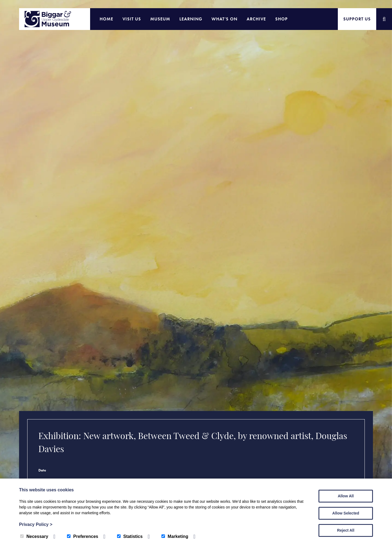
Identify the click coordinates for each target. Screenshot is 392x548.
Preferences (83, 536)
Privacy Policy (36, 524)
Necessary (34, 536)
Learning (191, 19)
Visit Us (132, 19)
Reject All (346, 530)
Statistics (130, 536)
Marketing (175, 536)
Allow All (346, 496)
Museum (160, 19)
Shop (281, 19)
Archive (256, 19)
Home (106, 19)
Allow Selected (346, 513)
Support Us (357, 19)
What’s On (224, 19)
